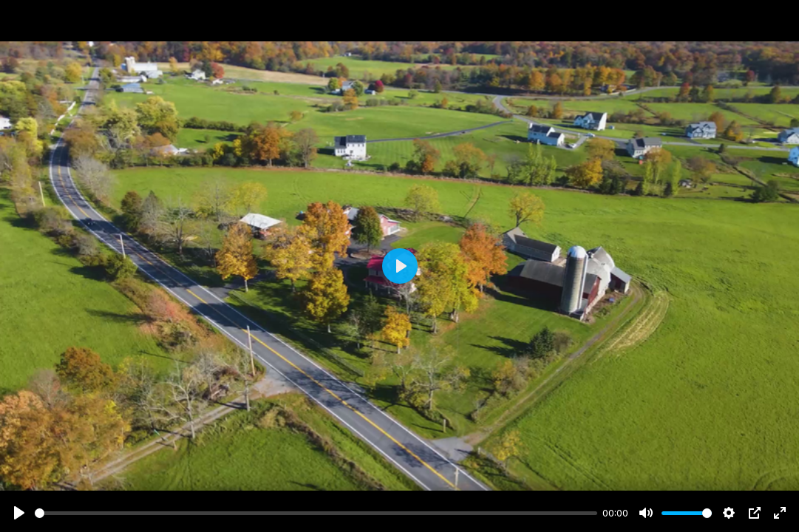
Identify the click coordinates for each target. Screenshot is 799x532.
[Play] (19, 513)
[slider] (316, 513)
